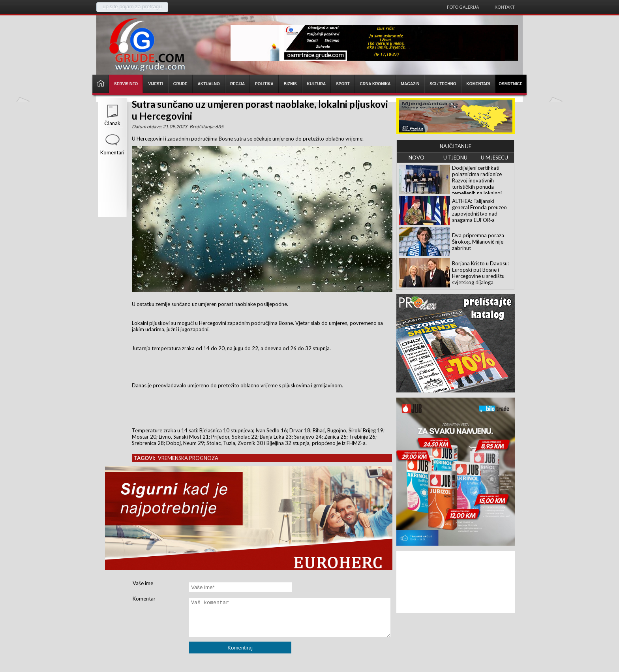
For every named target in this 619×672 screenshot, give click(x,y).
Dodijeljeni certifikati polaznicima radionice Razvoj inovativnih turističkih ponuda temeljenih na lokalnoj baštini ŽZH (477, 184)
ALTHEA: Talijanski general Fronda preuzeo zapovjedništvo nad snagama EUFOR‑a (479, 210)
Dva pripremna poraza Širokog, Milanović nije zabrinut (478, 242)
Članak (112, 123)
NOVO (416, 158)
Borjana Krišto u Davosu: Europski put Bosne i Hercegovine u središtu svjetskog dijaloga (480, 273)
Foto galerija (463, 7)
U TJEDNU (455, 158)
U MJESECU (494, 158)
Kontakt (505, 7)
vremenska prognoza (188, 458)
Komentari (112, 152)
